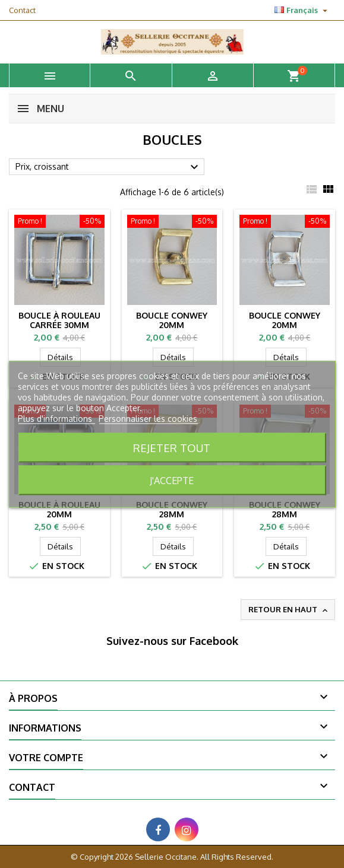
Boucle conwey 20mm (172, 320)
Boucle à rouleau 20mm (59, 509)
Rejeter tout (172, 447)
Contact (22, 10)
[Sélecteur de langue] (302, 10)
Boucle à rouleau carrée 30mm (59, 320)
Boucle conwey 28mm (172, 509)
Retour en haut (289, 610)
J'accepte (172, 480)
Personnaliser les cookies (148, 418)
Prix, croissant (108, 167)
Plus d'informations (56, 418)
